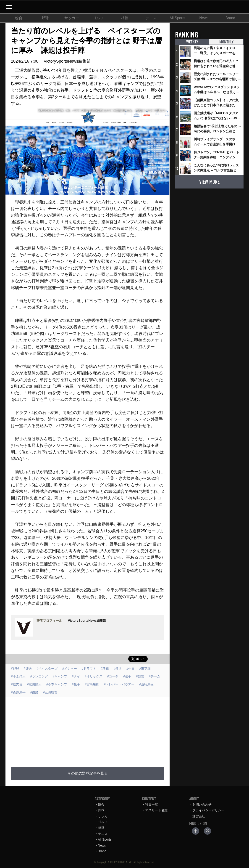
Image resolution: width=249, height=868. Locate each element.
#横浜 (118, 669)
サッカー (72, 18)
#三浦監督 (50, 692)
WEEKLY (192, 42)
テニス (151, 18)
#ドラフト (89, 669)
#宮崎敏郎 (92, 684)
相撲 (125, 18)
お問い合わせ (202, 804)
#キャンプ (60, 676)
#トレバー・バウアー (119, 684)
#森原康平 (18, 692)
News (204, 18)
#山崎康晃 (147, 684)
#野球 (15, 669)
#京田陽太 (34, 684)
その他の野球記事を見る (88, 773)
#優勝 (34, 692)
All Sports (177, 18)
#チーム (155, 676)
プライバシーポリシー (208, 810)
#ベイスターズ (47, 669)
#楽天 (28, 669)
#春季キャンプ (57, 684)
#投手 (76, 684)
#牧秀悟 (17, 684)
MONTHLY (226, 42)
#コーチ (113, 676)
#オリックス (94, 676)
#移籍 (105, 669)
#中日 (131, 669)
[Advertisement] (115, 729)
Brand (230, 18)
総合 (19, 18)
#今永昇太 (18, 676)
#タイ (76, 676)
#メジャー (70, 669)
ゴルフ (98, 18)
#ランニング (39, 676)
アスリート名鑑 (156, 810)
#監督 (140, 676)
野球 (45, 18)
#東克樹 (145, 669)
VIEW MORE (209, 182)
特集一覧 (152, 804)
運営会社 (199, 816)
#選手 (127, 676)
